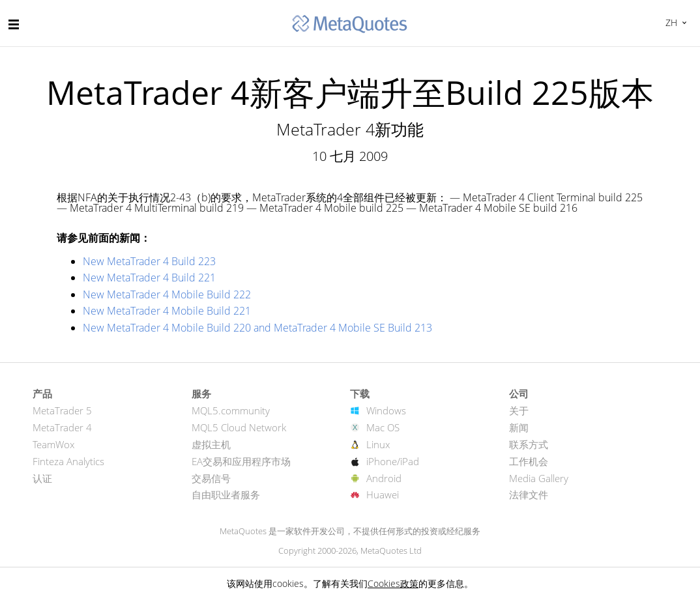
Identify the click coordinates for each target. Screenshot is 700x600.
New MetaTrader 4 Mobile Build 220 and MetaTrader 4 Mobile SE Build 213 (257, 328)
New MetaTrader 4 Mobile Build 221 (167, 311)
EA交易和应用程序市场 (241, 461)
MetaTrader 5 (62, 410)
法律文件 (529, 494)
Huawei (383, 494)
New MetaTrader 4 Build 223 (149, 261)
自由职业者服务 (226, 494)
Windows (386, 410)
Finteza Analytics (68, 461)
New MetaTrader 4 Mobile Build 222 (167, 294)
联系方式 (529, 444)
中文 (670, 22)
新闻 (519, 427)
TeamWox (53, 444)
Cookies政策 (393, 583)
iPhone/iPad (393, 461)
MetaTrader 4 (62, 427)
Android (384, 478)
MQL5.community (231, 410)
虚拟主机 (211, 444)
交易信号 (211, 478)
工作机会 (529, 461)
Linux (378, 444)
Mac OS (383, 427)
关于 (519, 410)
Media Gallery (539, 478)
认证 (42, 478)
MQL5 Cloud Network (239, 427)
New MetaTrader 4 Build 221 (149, 278)
